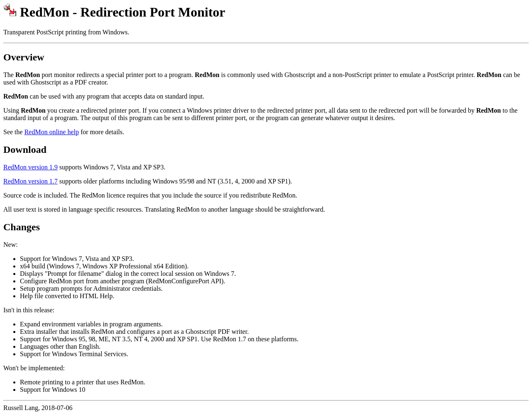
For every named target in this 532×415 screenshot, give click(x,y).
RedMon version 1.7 (30, 181)
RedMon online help (52, 132)
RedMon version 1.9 (30, 167)
